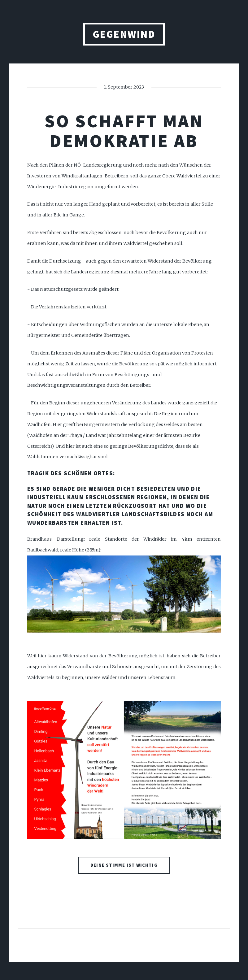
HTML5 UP (150, 950)
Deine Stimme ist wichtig (124, 865)
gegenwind (124, 34)
